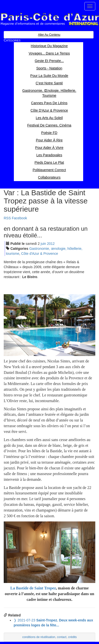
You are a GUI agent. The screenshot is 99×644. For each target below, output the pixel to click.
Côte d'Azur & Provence (39, 254)
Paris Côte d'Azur (49, 19)
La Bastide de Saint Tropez (33, 588)
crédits (72, 637)
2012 (51, 244)
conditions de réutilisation (39, 637)
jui (43, 244)
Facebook (19, 218)
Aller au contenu (49, 35)
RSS (7, 218)
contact (62, 637)
